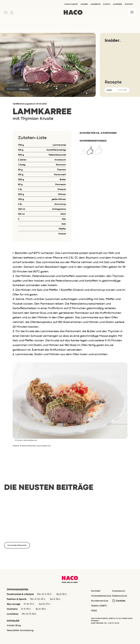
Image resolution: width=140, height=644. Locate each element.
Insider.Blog (14, 626)
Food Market (71, 4)
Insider (84, 4)
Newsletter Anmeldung (20, 631)
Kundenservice (100, 601)
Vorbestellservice (101, 596)
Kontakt (129, 4)
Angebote (95, 4)
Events (107, 4)
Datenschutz (120, 596)
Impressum (119, 591)
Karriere (118, 4)
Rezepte (113, 82)
